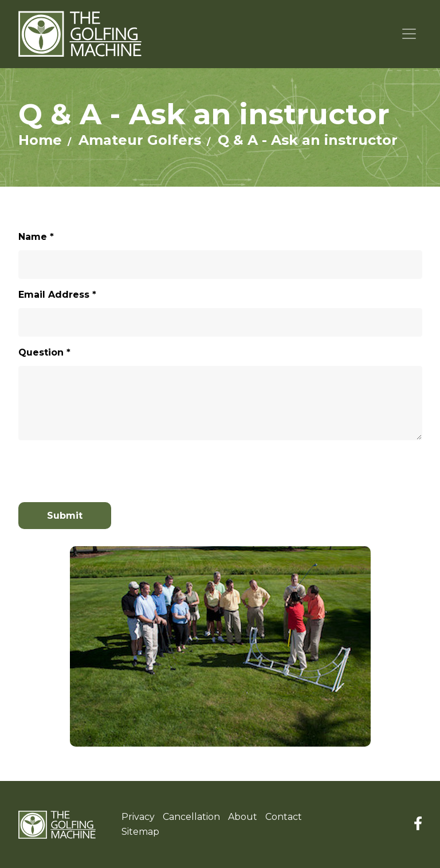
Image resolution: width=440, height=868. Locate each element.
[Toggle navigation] (409, 34)
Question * (44, 352)
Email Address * (57, 295)
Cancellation (191, 817)
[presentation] (85, 466)
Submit (65, 516)
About (243, 817)
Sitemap (140, 832)
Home (40, 140)
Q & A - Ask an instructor (308, 140)
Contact (284, 817)
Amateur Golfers (140, 140)
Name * (36, 237)
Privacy (138, 817)
